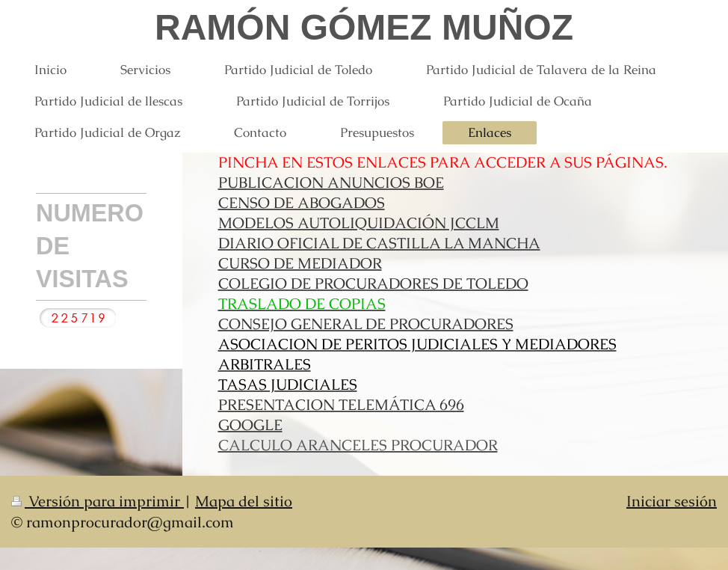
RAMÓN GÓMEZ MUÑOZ (364, 27)
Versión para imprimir (98, 501)
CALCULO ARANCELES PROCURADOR (358, 445)
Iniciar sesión (672, 501)
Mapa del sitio (244, 501)
